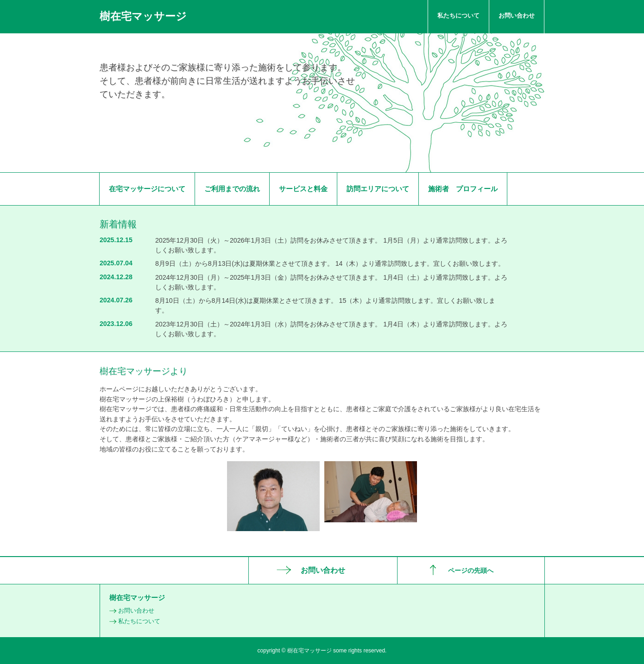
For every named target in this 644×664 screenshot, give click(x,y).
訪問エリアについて (378, 189)
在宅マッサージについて (147, 189)
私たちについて (458, 16)
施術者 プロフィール (463, 189)
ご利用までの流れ (232, 189)
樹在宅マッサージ (143, 16)
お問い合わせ (517, 16)
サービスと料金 (303, 189)
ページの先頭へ (471, 570)
